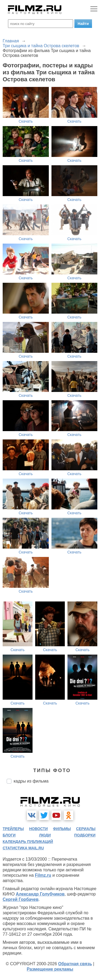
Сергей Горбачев (21, 899)
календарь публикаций (28, 842)
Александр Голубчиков (40, 894)
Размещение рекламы (50, 969)
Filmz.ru (43, 875)
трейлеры (13, 829)
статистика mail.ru (23, 848)
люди (45, 835)
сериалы (86, 829)
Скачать (26, 121)
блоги (9, 835)
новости (38, 829)
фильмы (62, 829)
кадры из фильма (31, 781)
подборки (85, 835)
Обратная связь (75, 964)
